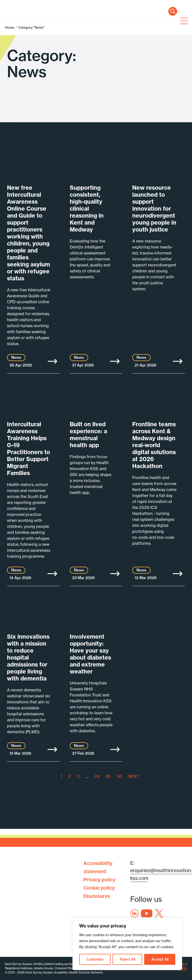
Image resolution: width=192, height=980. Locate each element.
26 (119, 776)
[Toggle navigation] (183, 21)
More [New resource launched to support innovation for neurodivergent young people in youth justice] (178, 361)
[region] (127, 944)
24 (97, 776)
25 (108, 776)
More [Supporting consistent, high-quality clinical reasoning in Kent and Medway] (115, 361)
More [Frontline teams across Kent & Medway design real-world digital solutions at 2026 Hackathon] (178, 574)
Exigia (183, 968)
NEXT (133, 776)
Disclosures (97, 896)
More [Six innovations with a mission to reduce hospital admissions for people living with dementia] (52, 749)
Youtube (147, 913)
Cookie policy (99, 888)
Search (173, 11)
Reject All (128, 959)
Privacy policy (99, 880)
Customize (95, 959)
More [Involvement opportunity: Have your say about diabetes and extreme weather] (115, 749)
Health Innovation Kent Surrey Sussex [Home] (37, 22)
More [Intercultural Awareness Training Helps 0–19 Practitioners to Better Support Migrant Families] (52, 574)
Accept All (160, 959)
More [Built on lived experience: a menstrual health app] (115, 574)
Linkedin (134, 913)
